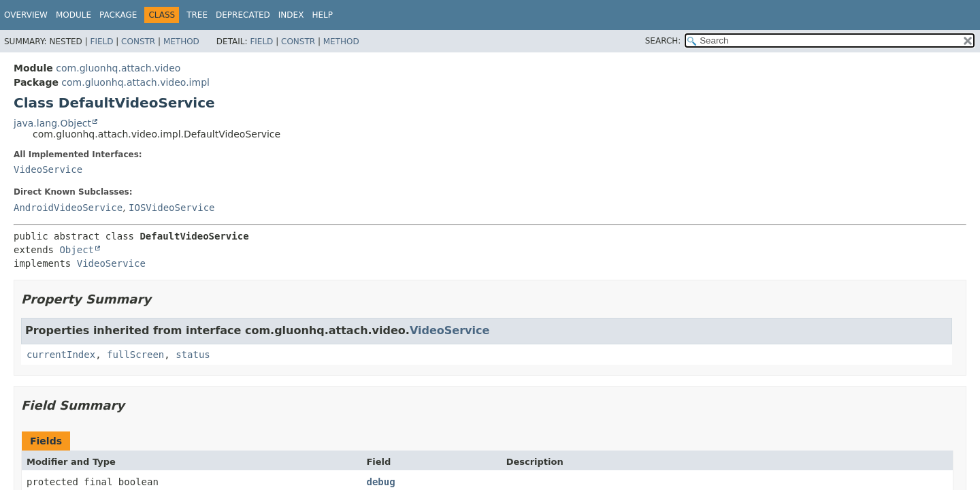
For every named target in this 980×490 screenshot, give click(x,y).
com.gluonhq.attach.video (118, 68)
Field (101, 42)
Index (291, 15)
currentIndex (61, 355)
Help (322, 15)
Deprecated (243, 15)
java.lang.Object (52, 123)
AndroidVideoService (68, 208)
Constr (138, 42)
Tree (197, 15)
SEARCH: (663, 41)
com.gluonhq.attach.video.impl (135, 82)
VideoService (48, 169)
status (193, 355)
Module (73, 15)
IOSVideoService (171, 208)
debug (380, 482)
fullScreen (135, 355)
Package (118, 15)
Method (181, 42)
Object (77, 250)
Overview (26, 15)
